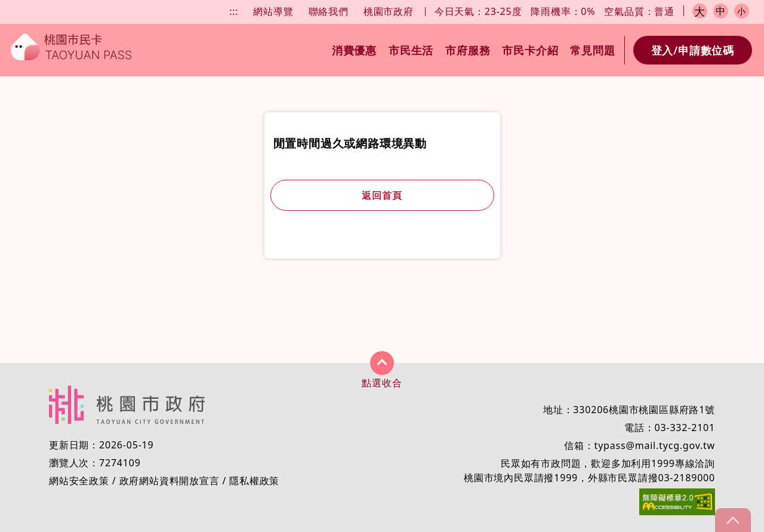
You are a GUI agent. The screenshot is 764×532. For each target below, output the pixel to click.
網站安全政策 (79, 481)
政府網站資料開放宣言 (170, 481)
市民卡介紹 (530, 50)
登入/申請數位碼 (693, 50)
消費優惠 (354, 50)
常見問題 (592, 50)
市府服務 (468, 50)
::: (234, 11)
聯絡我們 (329, 11)
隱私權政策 (254, 481)
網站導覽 (273, 11)
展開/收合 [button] (382, 363)
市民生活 (411, 50)
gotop (733, 520)
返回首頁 (382, 195)
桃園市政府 (389, 11)
